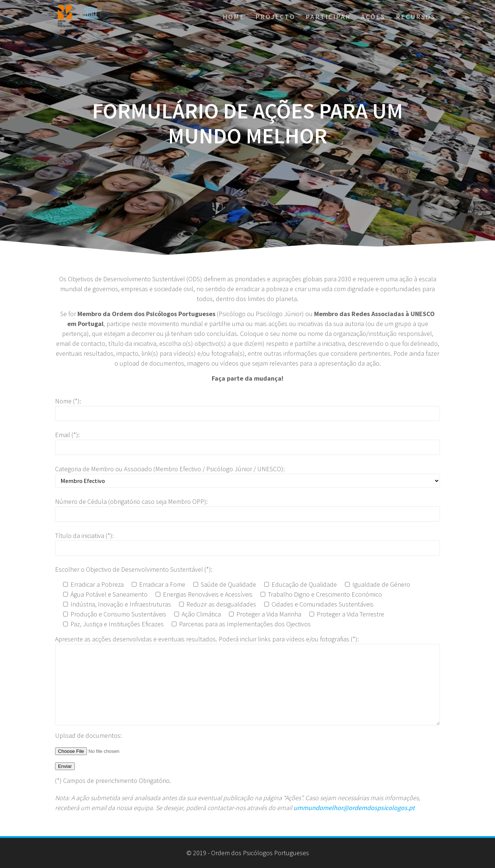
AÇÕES (373, 17)
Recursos (416, 17)
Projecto (275, 17)
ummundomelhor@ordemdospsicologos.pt (354, 808)
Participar (328, 17)
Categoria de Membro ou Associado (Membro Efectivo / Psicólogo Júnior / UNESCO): (170, 469)
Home (234, 17)
